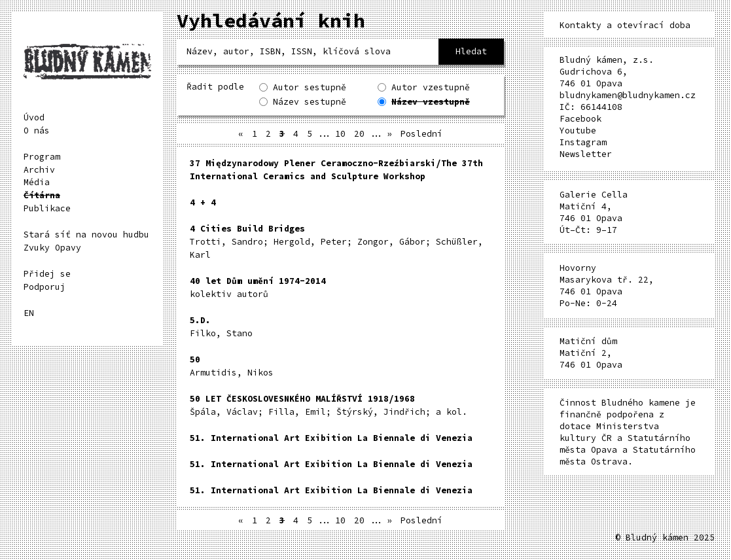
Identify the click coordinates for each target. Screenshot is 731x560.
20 (359, 134)
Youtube (578, 131)
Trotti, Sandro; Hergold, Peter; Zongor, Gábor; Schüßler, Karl (336, 242)
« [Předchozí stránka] (241, 134)
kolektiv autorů (258, 288)
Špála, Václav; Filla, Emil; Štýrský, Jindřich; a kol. (329, 405)
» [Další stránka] (389, 134)
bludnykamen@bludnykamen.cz (628, 95)
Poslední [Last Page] (421, 134)
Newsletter (586, 154)
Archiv (39, 170)
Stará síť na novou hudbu (86, 235)
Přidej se (47, 274)
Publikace (47, 208)
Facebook (580, 119)
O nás (37, 131)
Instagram (583, 142)
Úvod (34, 117)
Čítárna (42, 195)
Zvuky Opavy (52, 248)
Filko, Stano (221, 327)
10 (340, 134)
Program (42, 157)
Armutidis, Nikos (232, 366)
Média (37, 182)
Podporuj (45, 287)
